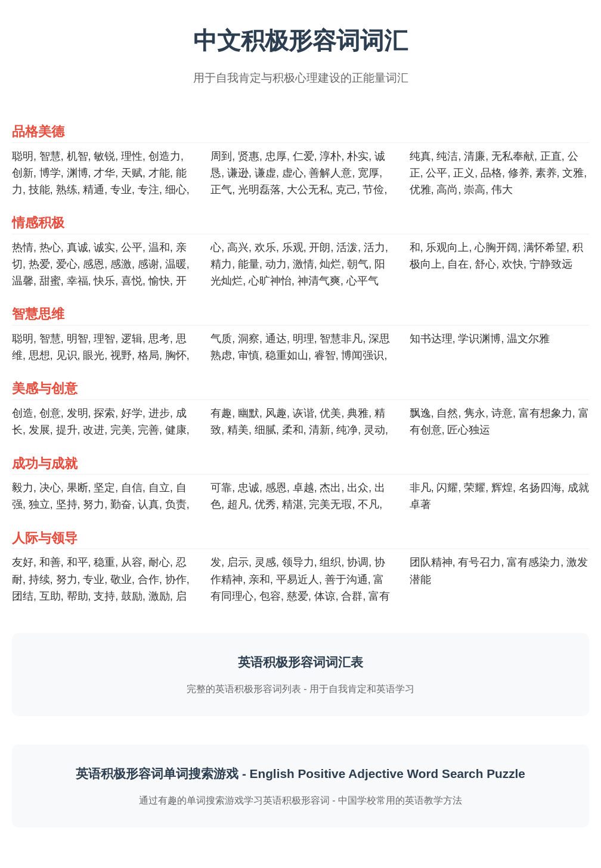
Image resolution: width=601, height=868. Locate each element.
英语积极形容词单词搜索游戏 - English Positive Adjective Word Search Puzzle (300, 774)
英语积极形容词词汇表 (300, 662)
